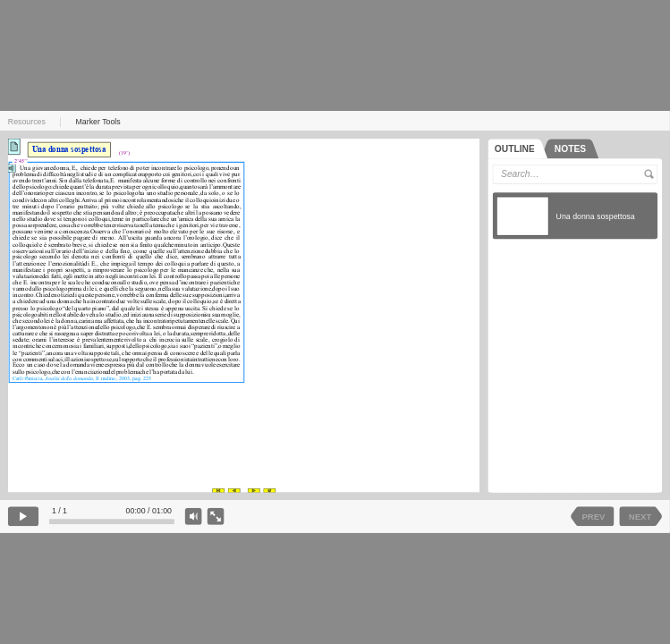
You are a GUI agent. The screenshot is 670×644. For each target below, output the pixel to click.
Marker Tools (98, 122)
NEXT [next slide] (640, 517)
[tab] (517, 148)
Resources (27, 122)
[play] (23, 516)
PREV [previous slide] (594, 517)
